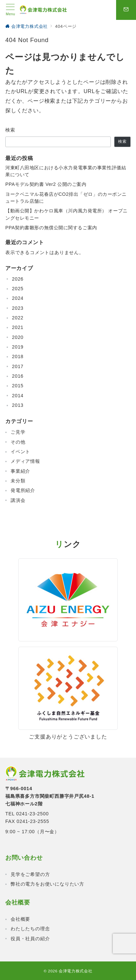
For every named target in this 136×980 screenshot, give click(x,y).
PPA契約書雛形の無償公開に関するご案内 (51, 228)
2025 (18, 289)
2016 (18, 376)
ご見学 (18, 432)
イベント (20, 452)
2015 (18, 386)
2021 (18, 327)
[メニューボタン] (10, 10)
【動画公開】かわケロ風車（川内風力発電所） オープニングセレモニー (67, 214)
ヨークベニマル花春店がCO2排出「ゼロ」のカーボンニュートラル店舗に (66, 198)
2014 (18, 396)
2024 (18, 298)
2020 (18, 337)
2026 (18, 279)
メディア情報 (25, 461)
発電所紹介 (23, 490)
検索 (10, 130)
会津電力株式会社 (75, 971)
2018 (18, 356)
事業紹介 (20, 471)
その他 (18, 442)
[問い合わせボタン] (126, 10)
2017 (18, 366)
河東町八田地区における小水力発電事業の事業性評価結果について (66, 171)
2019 (18, 347)
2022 (18, 318)
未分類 (18, 481)
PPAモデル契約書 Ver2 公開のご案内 (46, 184)
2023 (18, 308)
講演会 (18, 500)
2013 (18, 405)
